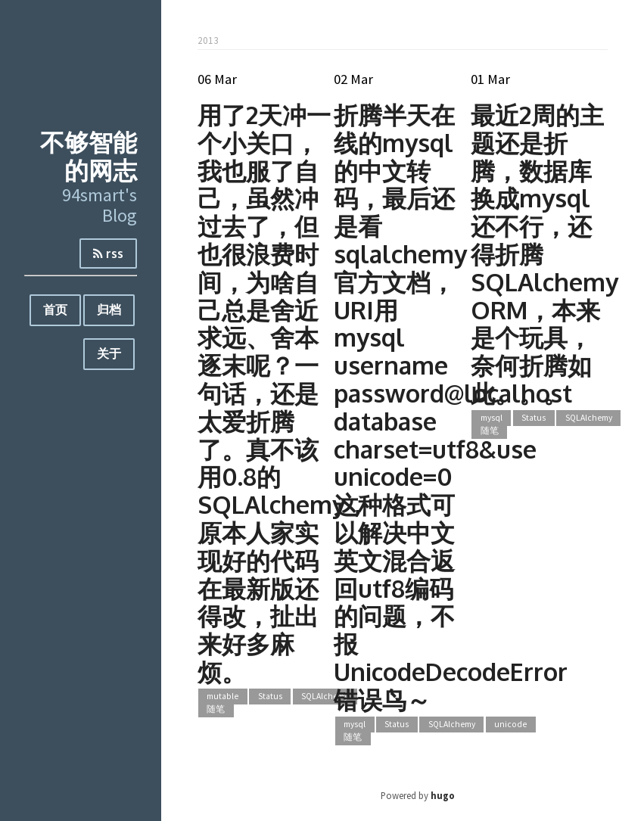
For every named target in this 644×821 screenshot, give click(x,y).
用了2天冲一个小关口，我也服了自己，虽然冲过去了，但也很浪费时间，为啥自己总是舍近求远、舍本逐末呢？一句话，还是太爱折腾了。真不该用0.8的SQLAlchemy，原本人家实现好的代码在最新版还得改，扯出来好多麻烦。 (283, 393)
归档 (109, 309)
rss (108, 253)
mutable (222, 697)
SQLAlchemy (325, 697)
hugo (443, 795)
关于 (109, 353)
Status (270, 697)
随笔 (216, 709)
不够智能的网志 (89, 156)
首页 (55, 309)
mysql (355, 725)
